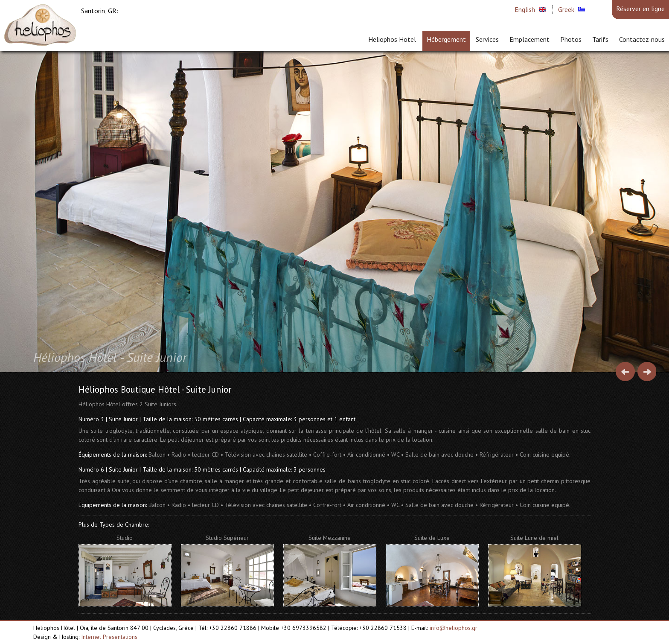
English (525, 9)
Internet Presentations (109, 637)
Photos (571, 39)
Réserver (640, 9)
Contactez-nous (642, 39)
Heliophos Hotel (392, 39)
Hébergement (446, 39)
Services (487, 39)
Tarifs (600, 39)
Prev (625, 372)
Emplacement (529, 39)
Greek (566, 9)
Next (647, 372)
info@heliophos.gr (454, 628)
